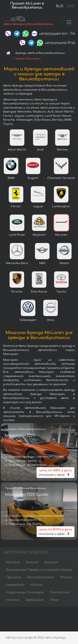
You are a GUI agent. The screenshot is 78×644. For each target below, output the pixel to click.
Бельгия (32, 562)
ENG (71, 6)
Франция (51, 562)
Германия (13, 577)
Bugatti (33, 178)
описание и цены (56, 472)
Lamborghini (61, 206)
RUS (60, 6)
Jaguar (38, 206)
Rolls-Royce (39, 292)
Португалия (59, 592)
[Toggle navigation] (69, 22)
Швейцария (34, 600)
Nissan (64, 263)
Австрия (13, 562)
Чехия (54, 600)
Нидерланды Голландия (25, 592)
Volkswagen (28, 320)
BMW (11, 178)
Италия (66, 577)
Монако (37, 585)
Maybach (39, 235)
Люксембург (15, 585)
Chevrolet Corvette (61, 178)
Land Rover (17, 235)
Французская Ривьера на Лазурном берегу (39, 570)
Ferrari (16, 206)
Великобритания (40, 577)
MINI (42, 263)
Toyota (61, 292)
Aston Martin (17, 150)
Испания (13, 600)
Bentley (63, 150)
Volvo (51, 320)
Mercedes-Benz (17, 263)
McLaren (61, 235)
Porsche (17, 292)
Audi (40, 150)
